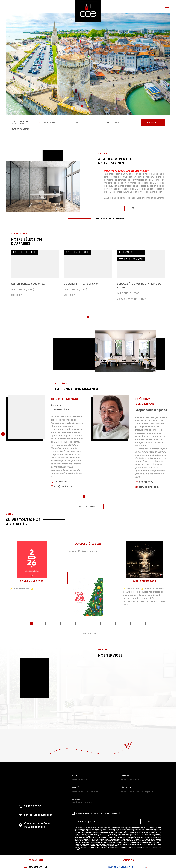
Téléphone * (127, 780)
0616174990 (61, 478)
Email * (76, 780)
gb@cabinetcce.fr (150, 484)
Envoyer (151, 815)
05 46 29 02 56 (32, 800)
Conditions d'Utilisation (143, 841)
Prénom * (126, 768)
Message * (77, 793)
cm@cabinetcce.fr (65, 483)
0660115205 (146, 479)
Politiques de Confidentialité (118, 841)
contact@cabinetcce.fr (38, 808)
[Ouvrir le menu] (168, 6)
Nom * (75, 768)
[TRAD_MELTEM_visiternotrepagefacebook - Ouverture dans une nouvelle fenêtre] (3, 434)
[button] (82, 106)
